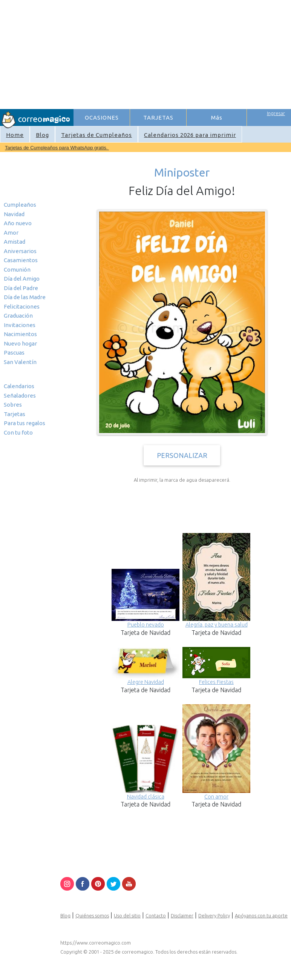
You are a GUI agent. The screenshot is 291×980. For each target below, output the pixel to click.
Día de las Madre (25, 297)
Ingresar (276, 113)
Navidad (14, 214)
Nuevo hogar (20, 343)
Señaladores (20, 396)
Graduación (18, 316)
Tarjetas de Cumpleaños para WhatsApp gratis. (57, 148)
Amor (11, 233)
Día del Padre (21, 288)
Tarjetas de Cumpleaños (96, 135)
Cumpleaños (20, 205)
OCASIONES (102, 118)
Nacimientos (20, 334)
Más (217, 118)
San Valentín (20, 362)
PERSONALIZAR (182, 455)
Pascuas (14, 353)
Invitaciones (20, 325)
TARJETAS (158, 118)
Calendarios (19, 386)
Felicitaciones (22, 306)
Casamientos (21, 260)
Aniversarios (20, 251)
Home (15, 135)
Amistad (15, 242)
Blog (42, 135)
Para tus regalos (25, 423)
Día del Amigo (22, 279)
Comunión (17, 270)
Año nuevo (18, 223)
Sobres (13, 405)
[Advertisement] (182, 53)
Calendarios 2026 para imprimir (190, 135)
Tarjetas (15, 414)
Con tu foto (18, 432)
